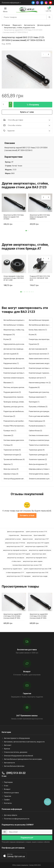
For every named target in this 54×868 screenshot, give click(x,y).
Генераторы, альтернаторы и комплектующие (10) (41, 339)
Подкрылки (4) (34, 387)
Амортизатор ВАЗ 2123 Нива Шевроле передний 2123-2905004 (40, 217)
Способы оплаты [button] (27, 125)
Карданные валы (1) (11, 363)
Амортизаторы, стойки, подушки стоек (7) (15, 330)
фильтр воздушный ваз (16, 532)
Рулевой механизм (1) (37, 426)
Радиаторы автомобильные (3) (15, 411)
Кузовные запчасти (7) (37, 378)
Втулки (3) (7, 339)
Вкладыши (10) (9, 335)
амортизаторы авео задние (33, 561)
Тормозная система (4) (12, 450)
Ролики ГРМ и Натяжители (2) (15, 426)
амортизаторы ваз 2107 (15, 546)
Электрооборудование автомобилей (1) (15, 479)
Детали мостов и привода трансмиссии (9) (15, 349)
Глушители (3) (34, 344)
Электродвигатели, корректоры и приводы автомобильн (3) (41, 474)
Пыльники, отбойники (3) (38, 407)
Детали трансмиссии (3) (38, 349)
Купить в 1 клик (27, 112)
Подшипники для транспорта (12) (41, 392)
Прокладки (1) (34, 402)
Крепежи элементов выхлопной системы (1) (15, 378)
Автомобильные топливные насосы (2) (15, 325)
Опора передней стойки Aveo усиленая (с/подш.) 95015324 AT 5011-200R (14, 278)
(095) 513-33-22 (14, 773)
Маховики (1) (8, 383)
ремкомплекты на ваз (13, 539)
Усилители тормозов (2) (38, 459)
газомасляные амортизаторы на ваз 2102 (27, 565)
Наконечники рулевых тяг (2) (40, 383)
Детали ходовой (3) (11, 354)
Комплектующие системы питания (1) (15, 373)
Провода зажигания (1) (38, 397)
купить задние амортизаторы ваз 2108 (37, 569)
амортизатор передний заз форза (15, 550)
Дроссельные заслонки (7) (39, 354)
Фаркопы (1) (8, 464)
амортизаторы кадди (40, 576)
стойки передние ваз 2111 (15, 573)
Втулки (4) (33, 335)
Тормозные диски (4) (37, 450)
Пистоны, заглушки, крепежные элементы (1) (15, 387)
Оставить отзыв (27, 515)
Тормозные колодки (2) (12, 455)
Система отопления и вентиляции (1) (41, 435)
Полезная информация (11, 3)
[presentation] (44, 55)
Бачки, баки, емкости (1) (38, 330)
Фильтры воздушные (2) (38, 464)
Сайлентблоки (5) (35, 431)
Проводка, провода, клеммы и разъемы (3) (15, 402)
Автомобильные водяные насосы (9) (15, 320)
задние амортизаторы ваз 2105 (37, 573)
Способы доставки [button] (27, 120)
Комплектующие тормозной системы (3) (41, 373)
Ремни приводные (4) (37, 421)
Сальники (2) (8, 435)
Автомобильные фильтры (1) (40, 325)
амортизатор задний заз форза (40, 550)
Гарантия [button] (27, 131)
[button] (26, 231)
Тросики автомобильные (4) (14, 459)
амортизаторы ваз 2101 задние (38, 543)
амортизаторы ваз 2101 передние (19, 576)
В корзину (33, 105)
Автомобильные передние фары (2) (41, 320)
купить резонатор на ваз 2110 (36, 532)
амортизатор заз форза (16, 558)
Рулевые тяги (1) (10, 431)
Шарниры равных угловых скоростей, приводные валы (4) (41, 469)
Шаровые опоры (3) (11, 474)
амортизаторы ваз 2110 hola (15, 543)
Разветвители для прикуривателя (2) (41, 411)
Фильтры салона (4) (11, 469)
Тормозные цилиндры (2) (38, 455)
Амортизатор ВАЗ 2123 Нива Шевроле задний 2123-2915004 (14, 217)
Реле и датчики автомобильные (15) (41, 416)
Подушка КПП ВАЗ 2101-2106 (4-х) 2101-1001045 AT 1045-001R (40, 278)
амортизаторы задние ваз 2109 (36, 546)
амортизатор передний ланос (36, 558)
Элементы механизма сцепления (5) (41, 479)
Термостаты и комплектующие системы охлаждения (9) (41, 445)
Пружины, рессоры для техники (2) (15, 407)
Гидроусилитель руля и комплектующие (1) (15, 344)
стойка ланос (16, 561)
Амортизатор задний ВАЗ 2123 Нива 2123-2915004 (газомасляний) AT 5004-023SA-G (13, 616)
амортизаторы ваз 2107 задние (19, 554)
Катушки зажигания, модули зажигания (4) (41, 363)
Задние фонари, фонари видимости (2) (15, 359)
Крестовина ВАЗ (40, 535)
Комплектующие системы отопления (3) (41, 368)
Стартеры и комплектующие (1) (41, 440)
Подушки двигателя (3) (12, 392)
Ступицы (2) (8, 445)
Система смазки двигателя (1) (15, 440)
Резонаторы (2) (9, 416)
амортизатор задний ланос (13, 569)
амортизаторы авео (39, 554)
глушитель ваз (14, 535)
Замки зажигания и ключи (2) (40, 359)
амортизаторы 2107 (42, 539)
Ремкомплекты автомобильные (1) (15, 421)
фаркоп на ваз (28, 539)
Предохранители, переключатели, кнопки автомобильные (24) (15, 397)
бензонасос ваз (26, 535)
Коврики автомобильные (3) (14, 368)
